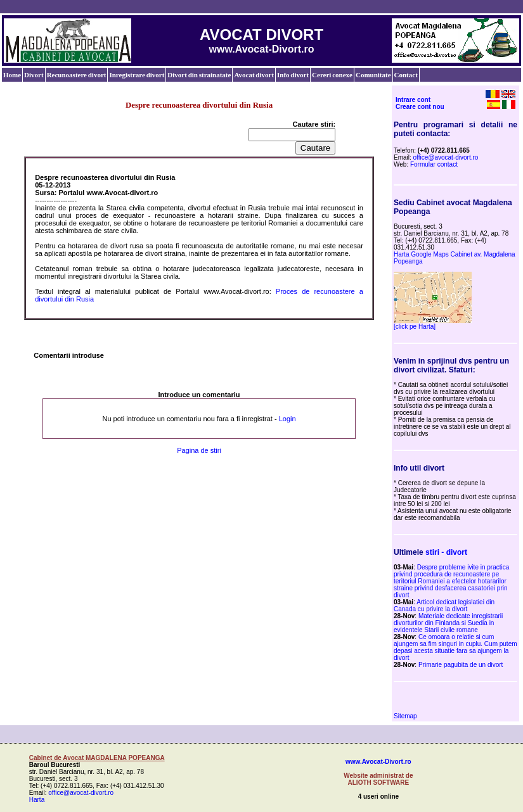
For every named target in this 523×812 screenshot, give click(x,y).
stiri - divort (446, 552)
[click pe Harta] (415, 327)
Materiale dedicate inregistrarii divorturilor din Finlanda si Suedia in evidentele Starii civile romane (448, 623)
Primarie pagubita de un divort (461, 665)
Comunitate (373, 75)
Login (287, 419)
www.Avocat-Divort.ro (378, 762)
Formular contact (434, 164)
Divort (34, 75)
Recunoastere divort (77, 75)
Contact (406, 75)
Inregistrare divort (137, 75)
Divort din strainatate (199, 75)
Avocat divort (254, 75)
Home (12, 75)
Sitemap (405, 716)
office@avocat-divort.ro (446, 157)
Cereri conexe (332, 75)
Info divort (293, 75)
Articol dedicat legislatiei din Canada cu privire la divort (444, 606)
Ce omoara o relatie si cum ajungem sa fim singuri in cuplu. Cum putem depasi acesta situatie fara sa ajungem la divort (455, 647)
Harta (37, 800)
